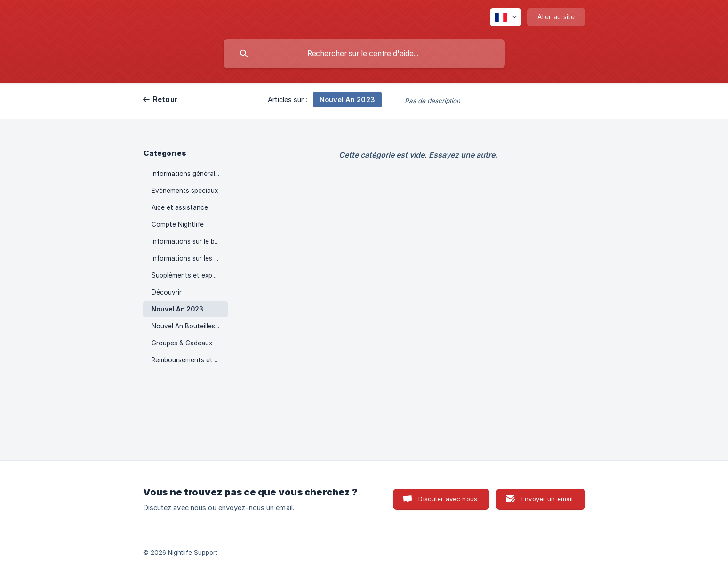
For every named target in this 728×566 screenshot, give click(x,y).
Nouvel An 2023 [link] (177, 309)
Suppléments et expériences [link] (190, 275)
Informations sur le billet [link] (188, 241)
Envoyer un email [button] (547, 499)
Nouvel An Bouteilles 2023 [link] (190, 326)
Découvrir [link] (167, 292)
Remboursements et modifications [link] (190, 360)
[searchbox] (364, 54)
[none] (506, 17)
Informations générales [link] (187, 174)
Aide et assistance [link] (180, 207)
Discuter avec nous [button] (448, 499)
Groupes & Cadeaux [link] (182, 343)
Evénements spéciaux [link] (185, 191)
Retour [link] (166, 100)
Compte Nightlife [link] (178, 224)
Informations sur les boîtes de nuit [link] (190, 258)
